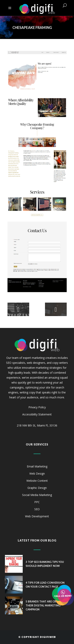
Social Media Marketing (37, 495)
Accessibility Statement (37, 414)
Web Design (37, 474)
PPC (37, 502)
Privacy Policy (37, 407)
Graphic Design (37, 488)
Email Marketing (37, 466)
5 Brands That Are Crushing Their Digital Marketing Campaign (46, 605)
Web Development (37, 516)
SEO (37, 509)
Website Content (37, 481)
